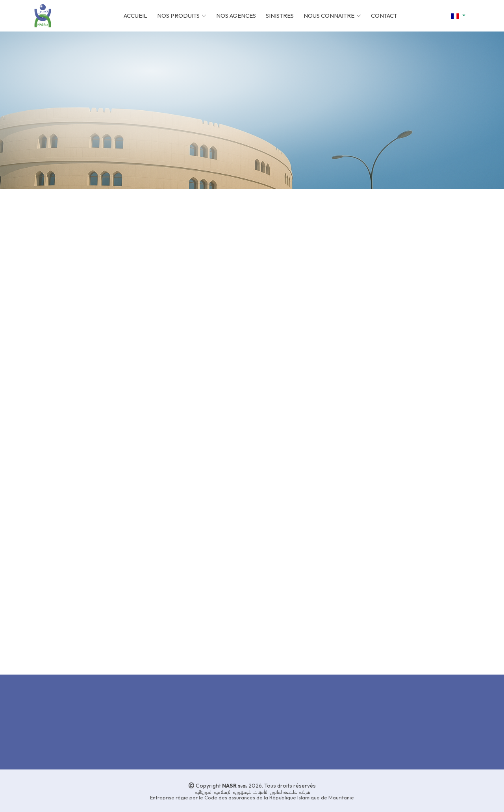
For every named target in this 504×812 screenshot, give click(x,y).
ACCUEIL (135, 16)
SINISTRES (280, 16)
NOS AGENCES (236, 16)
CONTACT (384, 16)
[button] (458, 16)
